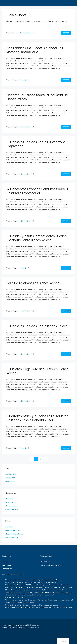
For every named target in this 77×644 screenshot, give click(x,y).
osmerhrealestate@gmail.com (52, 565)
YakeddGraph (34, 628)
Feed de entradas (13, 530)
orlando (6, 562)
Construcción (25, 127)
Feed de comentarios (15, 534)
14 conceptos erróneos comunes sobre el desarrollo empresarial (37, 191)
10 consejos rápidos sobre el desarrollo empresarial (36, 144)
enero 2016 (10, 481)
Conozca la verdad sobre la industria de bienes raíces (37, 97)
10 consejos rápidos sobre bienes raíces (37, 326)
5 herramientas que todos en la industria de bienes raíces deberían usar (37, 418)
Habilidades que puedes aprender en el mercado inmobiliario (35, 50)
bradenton (7, 565)
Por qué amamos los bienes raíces (33, 283)
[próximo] (46, 459)
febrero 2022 (11, 474)
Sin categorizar (26, 33)
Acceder (9, 527)
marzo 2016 (11, 478)
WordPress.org (12, 537)
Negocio (24, 80)
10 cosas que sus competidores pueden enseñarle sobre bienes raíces (37, 238)
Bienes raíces (25, 174)
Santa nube (8, 569)
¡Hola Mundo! (16, 15)
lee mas (66, 33)
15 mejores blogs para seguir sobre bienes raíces (37, 371)
